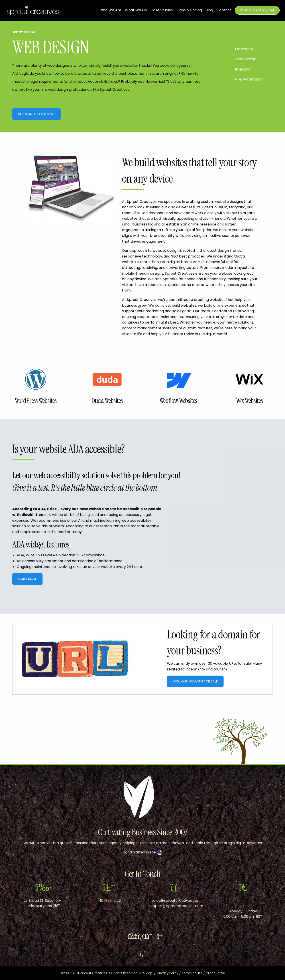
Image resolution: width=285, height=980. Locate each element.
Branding (243, 69)
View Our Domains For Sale (195, 681)
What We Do (136, 10)
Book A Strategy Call (257, 10)
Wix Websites (249, 401)
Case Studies (162, 10)
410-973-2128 (109, 901)
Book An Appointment (37, 114)
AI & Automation (249, 79)
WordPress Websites (36, 401)
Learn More (27, 579)
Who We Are (110, 10)
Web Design (245, 59)
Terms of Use (192, 973)
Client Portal (215, 973)
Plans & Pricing (189, 10)
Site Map (146, 973)
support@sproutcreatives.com (176, 906)
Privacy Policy (168, 973)
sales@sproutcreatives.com (176, 901)
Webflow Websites (178, 401)
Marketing (244, 49)
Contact (224, 10)
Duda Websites (107, 401)
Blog (209, 10)
